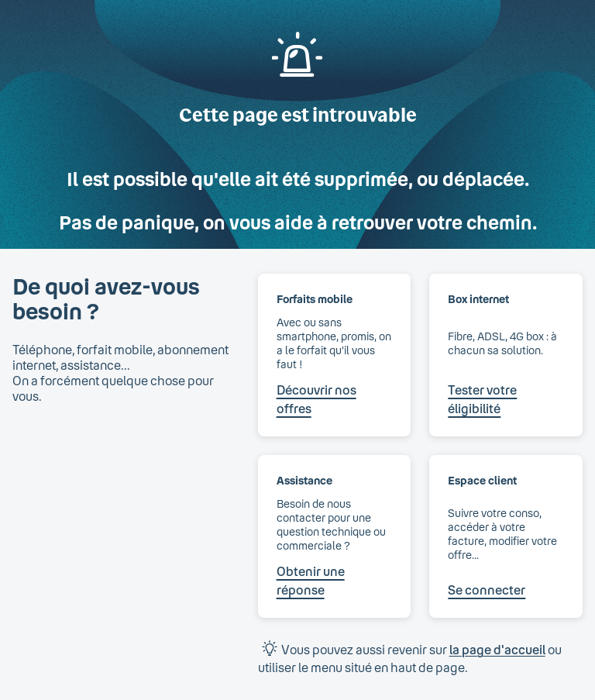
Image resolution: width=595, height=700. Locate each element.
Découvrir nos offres (316, 399)
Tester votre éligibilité (482, 399)
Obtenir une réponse (311, 580)
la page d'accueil (497, 649)
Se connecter (487, 590)
